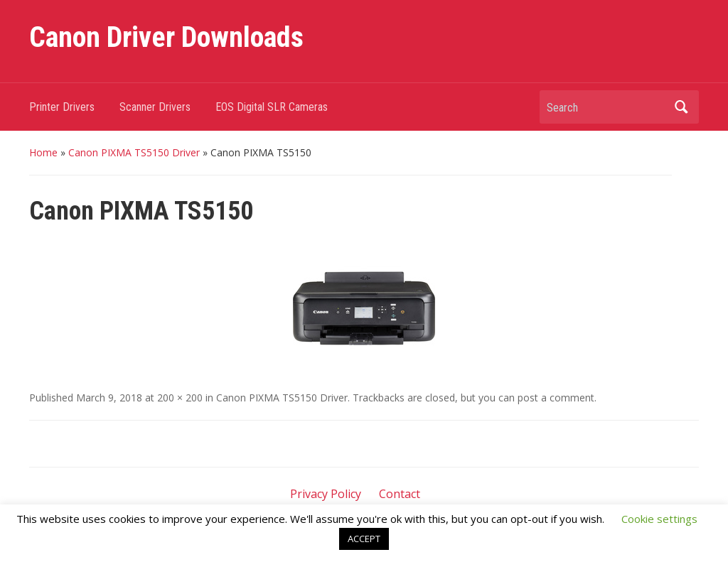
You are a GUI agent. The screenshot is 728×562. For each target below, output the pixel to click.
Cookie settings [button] (659, 519)
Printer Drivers (62, 107)
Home (43, 152)
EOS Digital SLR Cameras (272, 107)
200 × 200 (180, 398)
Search (681, 107)
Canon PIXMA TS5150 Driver (134, 152)
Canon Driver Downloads (166, 37)
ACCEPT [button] (364, 539)
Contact (400, 494)
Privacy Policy (326, 494)
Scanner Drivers (155, 107)
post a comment (556, 398)
